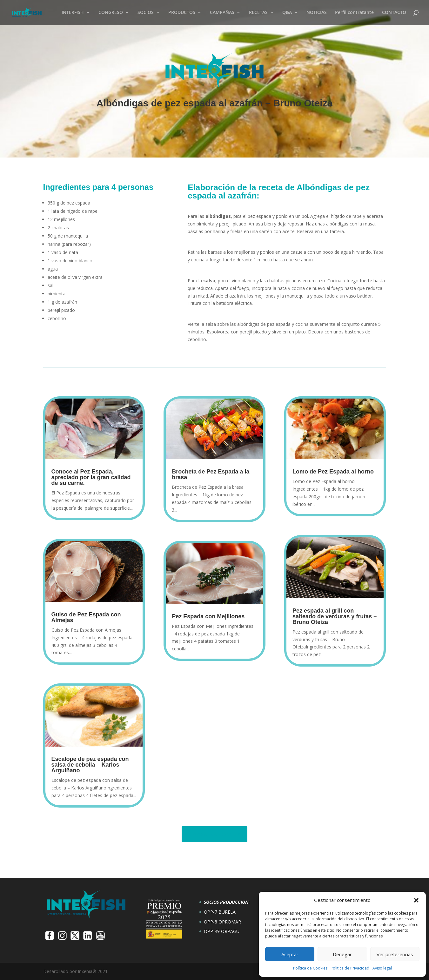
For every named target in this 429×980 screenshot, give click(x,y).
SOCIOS (146, 13)
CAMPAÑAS (222, 13)
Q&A (287, 13)
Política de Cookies (310, 968)
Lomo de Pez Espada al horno (333, 472)
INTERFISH (73, 13)
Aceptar (290, 954)
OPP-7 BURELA (220, 912)
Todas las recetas (214, 834)
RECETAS (258, 13)
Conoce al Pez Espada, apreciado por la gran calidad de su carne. (91, 477)
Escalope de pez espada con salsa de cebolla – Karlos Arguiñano (90, 765)
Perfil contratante (354, 13)
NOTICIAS (317, 13)
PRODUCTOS (182, 13)
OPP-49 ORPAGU (222, 931)
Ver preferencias (395, 954)
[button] (416, 900)
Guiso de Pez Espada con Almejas (86, 617)
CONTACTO (394, 13)
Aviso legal (382, 968)
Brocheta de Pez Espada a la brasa (211, 474)
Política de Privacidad (350, 968)
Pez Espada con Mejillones (208, 616)
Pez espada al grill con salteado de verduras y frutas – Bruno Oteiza (335, 616)
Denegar (342, 954)
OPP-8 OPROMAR (222, 922)
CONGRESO (111, 13)
